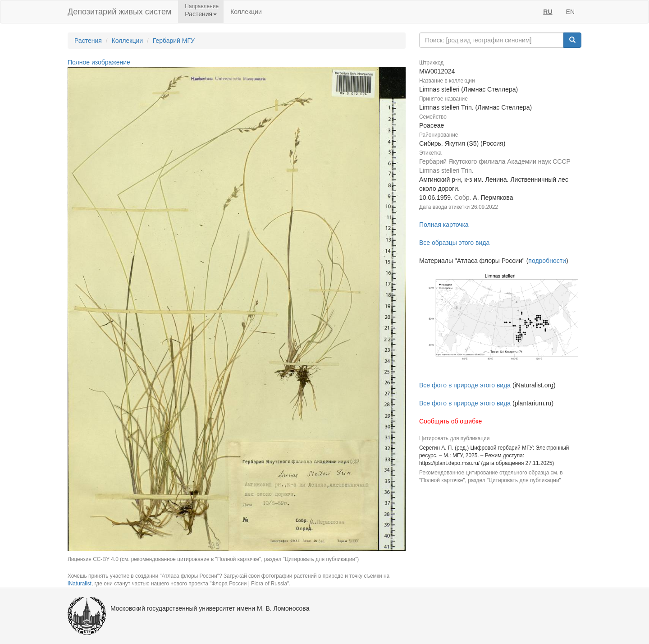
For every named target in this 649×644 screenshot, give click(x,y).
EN (570, 12)
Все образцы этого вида (454, 243)
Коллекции (246, 12)
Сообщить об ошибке (450, 421)
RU (548, 12)
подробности (547, 261)
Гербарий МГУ (174, 41)
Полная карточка (444, 225)
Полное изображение (99, 62)
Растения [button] (201, 14)
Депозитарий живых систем (119, 12)
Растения (88, 41)
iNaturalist (80, 584)
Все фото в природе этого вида (465, 385)
